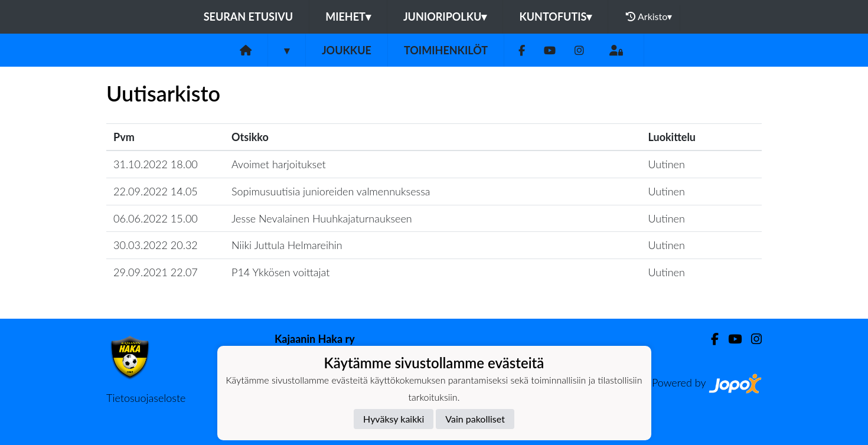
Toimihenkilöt (446, 50)
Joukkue (347, 50)
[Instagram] (579, 50)
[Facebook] (522, 50)
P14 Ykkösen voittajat (280, 272)
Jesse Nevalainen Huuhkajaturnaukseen (322, 218)
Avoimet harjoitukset (279, 164)
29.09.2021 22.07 (156, 272)
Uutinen (667, 164)
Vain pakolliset (475, 419)
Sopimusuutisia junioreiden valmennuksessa (331, 191)
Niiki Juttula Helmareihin (287, 245)
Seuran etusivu (249, 17)
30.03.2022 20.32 (156, 245)
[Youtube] (550, 50)
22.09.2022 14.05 (156, 191)
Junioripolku (445, 17)
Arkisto (649, 17)
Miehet (348, 17)
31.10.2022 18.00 (156, 164)
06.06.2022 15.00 (156, 218)
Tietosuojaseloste (146, 398)
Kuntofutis (555, 17)
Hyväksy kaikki (394, 419)
